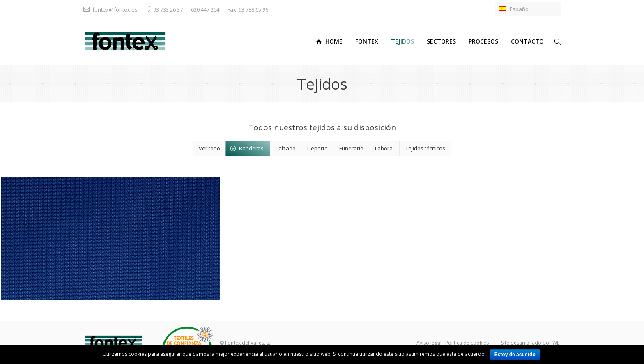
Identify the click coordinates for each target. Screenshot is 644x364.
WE (556, 343)
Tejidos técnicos (425, 148)
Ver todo (209, 148)
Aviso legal (429, 343)
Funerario (351, 148)
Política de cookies (467, 343)
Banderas (251, 148)
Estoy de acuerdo (515, 355)
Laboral (384, 148)
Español (514, 9)
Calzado (285, 148)
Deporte (317, 148)
